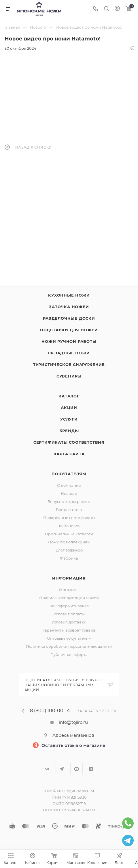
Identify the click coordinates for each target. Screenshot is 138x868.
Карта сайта (69, 454)
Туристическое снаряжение (69, 364)
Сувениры (69, 376)
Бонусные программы (69, 501)
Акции (69, 408)
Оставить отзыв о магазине (73, 745)
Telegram (62, 769)
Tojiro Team (69, 526)
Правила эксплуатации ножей (69, 598)
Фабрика (69, 558)
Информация (69, 578)
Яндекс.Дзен (91, 769)
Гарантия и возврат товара (69, 630)
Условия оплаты (69, 614)
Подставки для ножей (69, 330)
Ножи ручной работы (69, 341)
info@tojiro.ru (73, 722)
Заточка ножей (69, 307)
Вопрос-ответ (69, 510)
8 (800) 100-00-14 (50, 711)
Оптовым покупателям (69, 638)
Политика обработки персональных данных (69, 646)
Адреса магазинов (73, 735)
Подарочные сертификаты (69, 518)
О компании (69, 485)
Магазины (69, 590)
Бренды (69, 431)
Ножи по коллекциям (69, 542)
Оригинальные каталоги (69, 534)
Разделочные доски (69, 318)
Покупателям (69, 474)
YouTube (76, 769)
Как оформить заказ (69, 606)
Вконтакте (47, 769)
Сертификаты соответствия (69, 442)
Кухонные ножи (69, 295)
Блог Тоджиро (69, 550)
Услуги (69, 419)
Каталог (69, 396)
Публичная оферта (69, 654)
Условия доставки (69, 622)
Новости (69, 493)
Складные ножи (69, 353)
